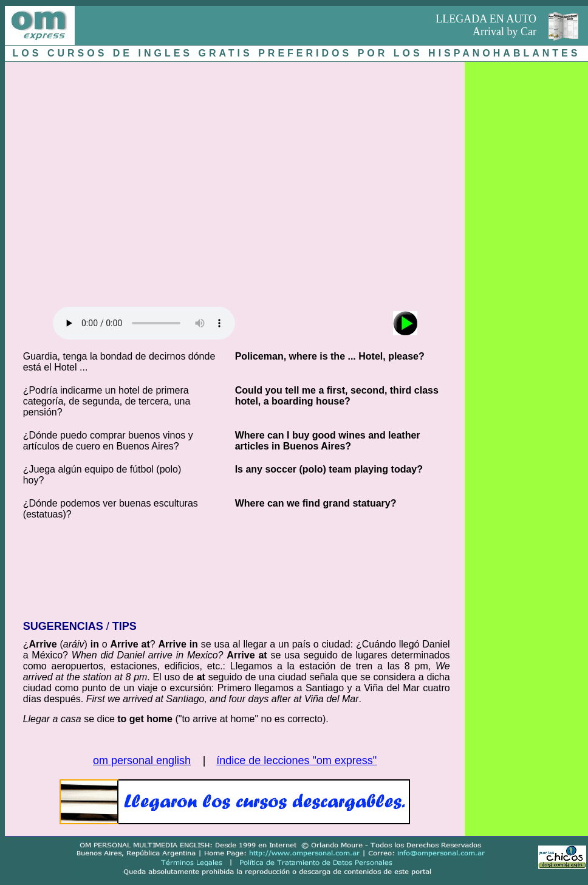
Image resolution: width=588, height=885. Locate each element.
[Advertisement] (114, 181)
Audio (144, 323)
